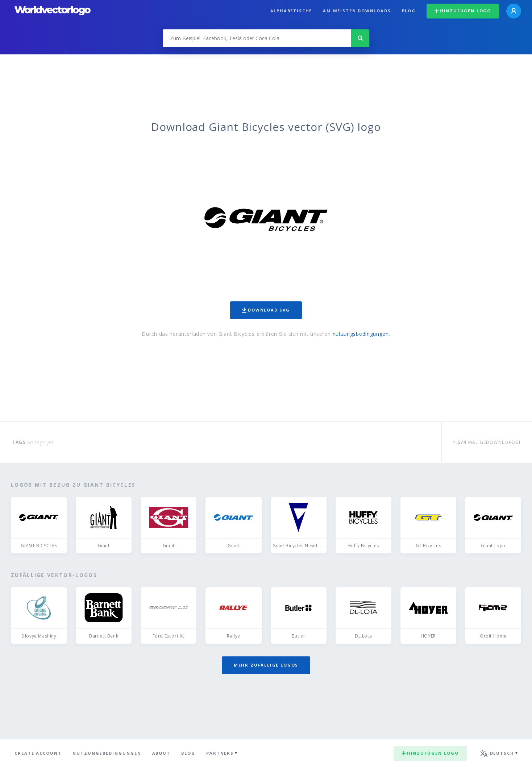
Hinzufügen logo (463, 11)
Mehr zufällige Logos (266, 665)
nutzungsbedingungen (361, 334)
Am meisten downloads (357, 11)
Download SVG (266, 310)
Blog (409, 11)
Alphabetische (291, 11)
